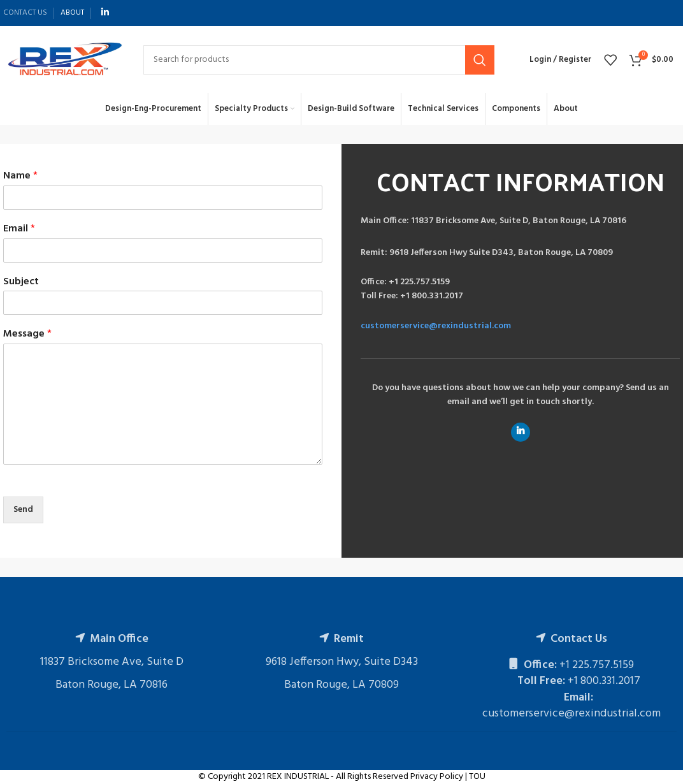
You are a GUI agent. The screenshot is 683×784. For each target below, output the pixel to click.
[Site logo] (64, 60)
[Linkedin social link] (105, 13)
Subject (21, 282)
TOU (477, 777)
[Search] (319, 60)
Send (23, 510)
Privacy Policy (437, 777)
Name (20, 176)
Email (19, 229)
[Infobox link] (520, 221)
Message (27, 334)
